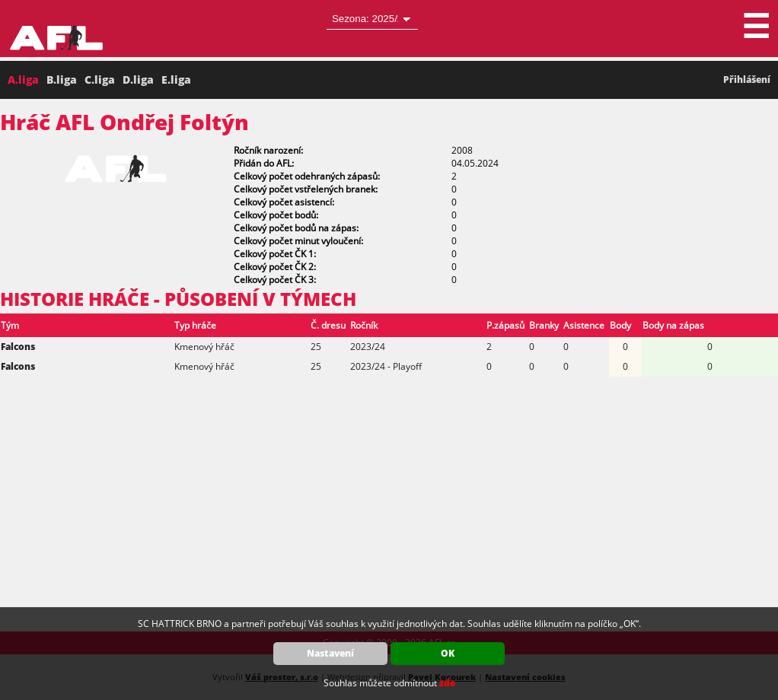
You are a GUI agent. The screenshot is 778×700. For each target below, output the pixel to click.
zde (447, 683)
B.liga (62, 80)
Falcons (18, 347)
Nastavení (330, 653)
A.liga (23, 80)
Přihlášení (747, 80)
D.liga (138, 80)
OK (448, 653)
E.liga (176, 80)
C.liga (100, 80)
